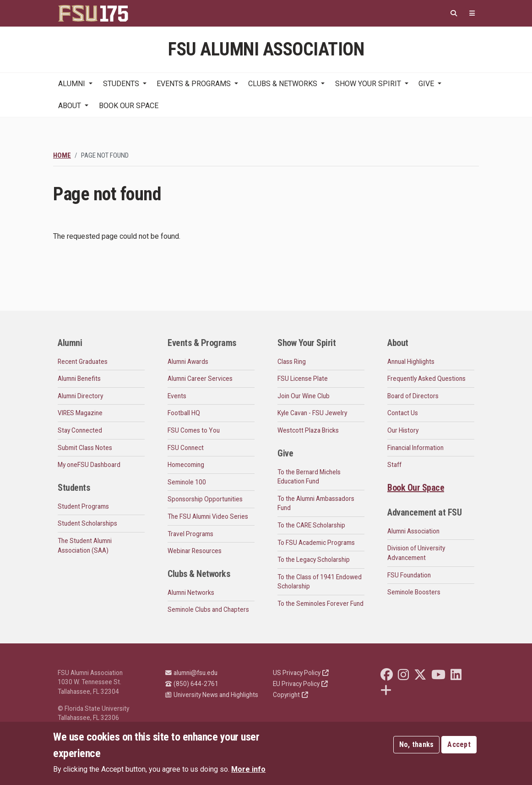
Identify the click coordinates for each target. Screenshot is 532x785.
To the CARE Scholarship (311, 525)
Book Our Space (129, 106)
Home (62, 155)
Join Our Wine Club (304, 396)
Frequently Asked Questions (426, 379)
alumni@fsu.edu (191, 673)
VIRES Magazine (80, 413)
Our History (403, 430)
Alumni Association (413, 531)
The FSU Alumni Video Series (208, 516)
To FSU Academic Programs (316, 543)
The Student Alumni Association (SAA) (85, 546)
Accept (459, 744)
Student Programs (83, 506)
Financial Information (415, 448)
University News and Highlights (212, 695)
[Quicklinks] (472, 14)
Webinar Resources (195, 551)
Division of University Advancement (416, 553)
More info (248, 769)
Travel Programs (190, 534)
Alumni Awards (188, 362)
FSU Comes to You (194, 430)
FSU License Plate (303, 379)
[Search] (454, 14)
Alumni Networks (191, 593)
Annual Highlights (411, 362)
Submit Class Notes (85, 448)
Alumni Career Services (200, 379)
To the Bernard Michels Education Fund (309, 477)
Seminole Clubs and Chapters (208, 609)
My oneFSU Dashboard (89, 465)
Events (177, 396)
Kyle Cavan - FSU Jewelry (312, 413)
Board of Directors (413, 396)
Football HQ (184, 413)
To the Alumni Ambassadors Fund (316, 503)
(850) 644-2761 (192, 684)
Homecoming (186, 465)
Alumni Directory (80, 396)
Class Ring (292, 362)
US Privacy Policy (301, 673)
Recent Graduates (83, 362)
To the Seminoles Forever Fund (320, 604)
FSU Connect (186, 448)
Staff (394, 465)
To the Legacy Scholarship (314, 560)
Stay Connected (80, 430)
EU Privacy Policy (300, 684)
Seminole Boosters (414, 592)
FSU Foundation (409, 575)
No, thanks (417, 744)
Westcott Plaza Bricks (308, 430)
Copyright (290, 695)
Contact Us (403, 413)
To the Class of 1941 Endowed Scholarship (320, 582)
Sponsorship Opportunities (205, 499)
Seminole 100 (187, 482)
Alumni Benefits (79, 379)
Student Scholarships (87, 523)
